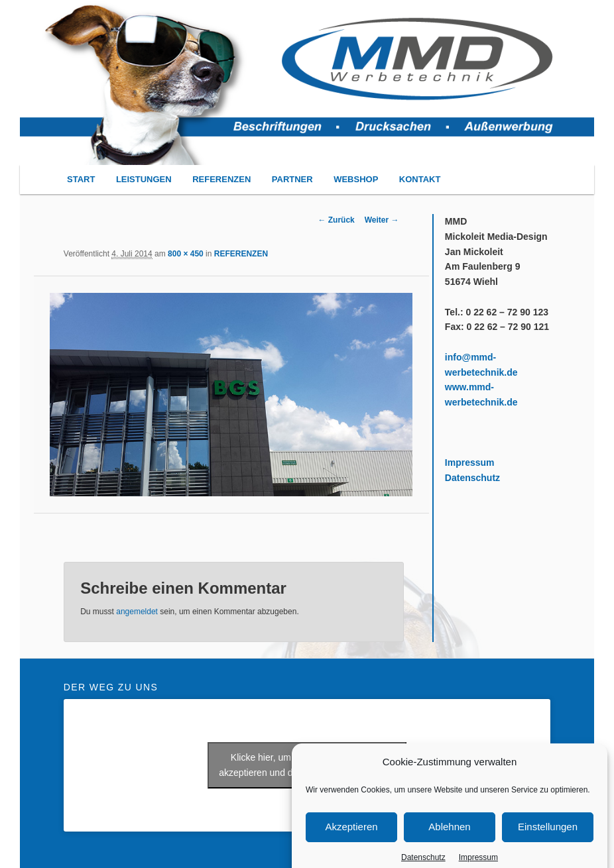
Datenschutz (472, 478)
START (81, 179)
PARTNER (292, 179)
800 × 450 (186, 254)
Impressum (470, 462)
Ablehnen (449, 837)
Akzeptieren (351, 837)
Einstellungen (548, 837)
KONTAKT (420, 179)
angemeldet (137, 612)
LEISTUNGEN (144, 179)
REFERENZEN (221, 179)
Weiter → (382, 220)
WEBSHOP (356, 179)
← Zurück (336, 220)
